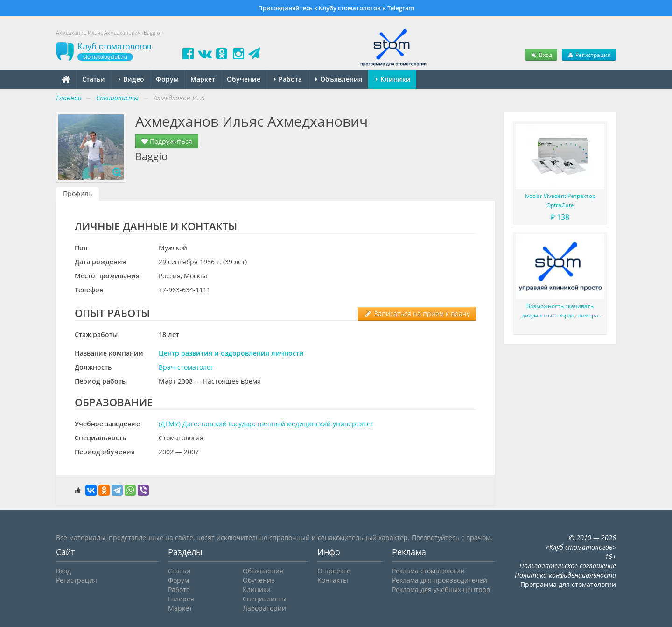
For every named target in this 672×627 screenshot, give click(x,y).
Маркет (203, 79)
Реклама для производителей (440, 580)
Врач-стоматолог (186, 367)
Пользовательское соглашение (568, 566)
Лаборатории (264, 608)
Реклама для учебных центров (441, 589)
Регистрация (589, 55)
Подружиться (167, 141)
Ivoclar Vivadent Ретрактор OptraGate (560, 201)
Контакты (333, 580)
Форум (167, 79)
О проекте (334, 571)
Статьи (94, 79)
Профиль (77, 194)
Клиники (393, 79)
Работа (288, 79)
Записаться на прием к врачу (417, 313)
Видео (131, 79)
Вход (541, 55)
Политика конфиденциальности (565, 575)
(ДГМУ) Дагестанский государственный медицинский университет (266, 424)
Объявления (339, 79)
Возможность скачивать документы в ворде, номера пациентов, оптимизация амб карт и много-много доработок (560, 311)
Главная (69, 98)
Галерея (181, 599)
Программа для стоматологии (568, 584)
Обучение (244, 79)
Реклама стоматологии (428, 571)
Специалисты (265, 599)
